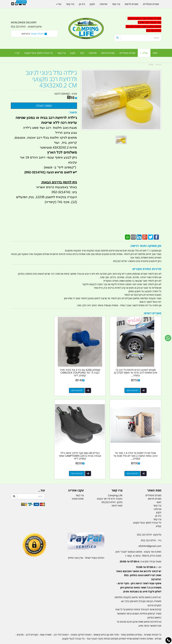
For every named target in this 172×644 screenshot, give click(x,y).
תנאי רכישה (117, 497)
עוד (17, 53)
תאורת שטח (46, 626)
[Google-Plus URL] (20, 4)
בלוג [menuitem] (82, 53)
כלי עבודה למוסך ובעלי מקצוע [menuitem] (38, 53)
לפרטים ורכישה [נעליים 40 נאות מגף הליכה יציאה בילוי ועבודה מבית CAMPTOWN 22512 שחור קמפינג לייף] (135, 465)
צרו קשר (80, 486)
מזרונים (20, 626)
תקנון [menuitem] (73, 53)
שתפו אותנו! (78, 490)
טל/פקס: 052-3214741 (149, 526)
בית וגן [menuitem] (82, 4)
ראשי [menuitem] (155, 53)
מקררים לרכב (32, 626)
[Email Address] (13, 4)
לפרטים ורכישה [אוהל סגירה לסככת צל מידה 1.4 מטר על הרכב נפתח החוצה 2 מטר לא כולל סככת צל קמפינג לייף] (31, 386)
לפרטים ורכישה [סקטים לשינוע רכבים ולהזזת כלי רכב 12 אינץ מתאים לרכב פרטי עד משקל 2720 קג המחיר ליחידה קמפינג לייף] (135, 386)
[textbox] (138, 572)
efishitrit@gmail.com (150, 537)
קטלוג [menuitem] (144, 53)
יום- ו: (139, 570)
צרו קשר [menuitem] (61, 53)
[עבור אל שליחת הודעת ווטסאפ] (168, 338)
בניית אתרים (75, 642)
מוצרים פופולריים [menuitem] (127, 53)
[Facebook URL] (24, 4)
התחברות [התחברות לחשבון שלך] (21, 2)
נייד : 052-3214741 (151, 531)
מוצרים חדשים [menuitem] (108, 53)
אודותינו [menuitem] (93, 53)
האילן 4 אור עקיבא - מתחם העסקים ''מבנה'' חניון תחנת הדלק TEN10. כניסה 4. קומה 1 (138, 545)
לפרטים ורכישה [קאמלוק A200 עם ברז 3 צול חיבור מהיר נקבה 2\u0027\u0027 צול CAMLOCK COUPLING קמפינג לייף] (83, 386)
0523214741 (109, 493)
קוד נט (81, 642)
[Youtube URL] (16, 4)
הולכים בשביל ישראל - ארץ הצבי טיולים (86, 549)
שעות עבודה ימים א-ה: (140, 552)
